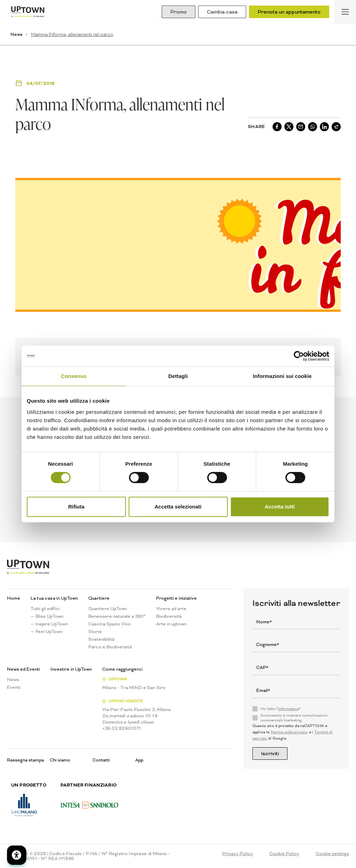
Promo (179, 12)
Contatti (101, 760)
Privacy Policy (237, 854)
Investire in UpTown (71, 669)
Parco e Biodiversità (110, 647)
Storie (95, 632)
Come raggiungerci (122, 669)
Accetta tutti (280, 507)
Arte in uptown (171, 624)
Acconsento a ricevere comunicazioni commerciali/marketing (294, 718)
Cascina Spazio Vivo (110, 624)
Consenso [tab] (74, 376)
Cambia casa (222, 12)
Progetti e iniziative (176, 598)
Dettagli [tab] (178, 376)
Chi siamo (60, 760)
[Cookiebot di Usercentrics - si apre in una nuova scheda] (299, 356)
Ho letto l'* (281, 709)
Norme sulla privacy (289, 732)
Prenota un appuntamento (289, 12)
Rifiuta (76, 507)
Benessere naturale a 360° (117, 616)
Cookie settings (332, 854)
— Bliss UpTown (47, 616)
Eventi (14, 687)
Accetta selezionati (178, 507)
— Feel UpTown (46, 632)
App (139, 760)
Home (14, 598)
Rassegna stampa (25, 760)
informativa (288, 709)
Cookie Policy (284, 854)
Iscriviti (270, 753)
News (17, 34)
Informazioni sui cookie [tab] (282, 376)
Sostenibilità (101, 639)
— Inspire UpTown (49, 624)
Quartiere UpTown (108, 609)
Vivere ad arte (171, 609)
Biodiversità (169, 616)
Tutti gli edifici (45, 609)
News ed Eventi (23, 669)
